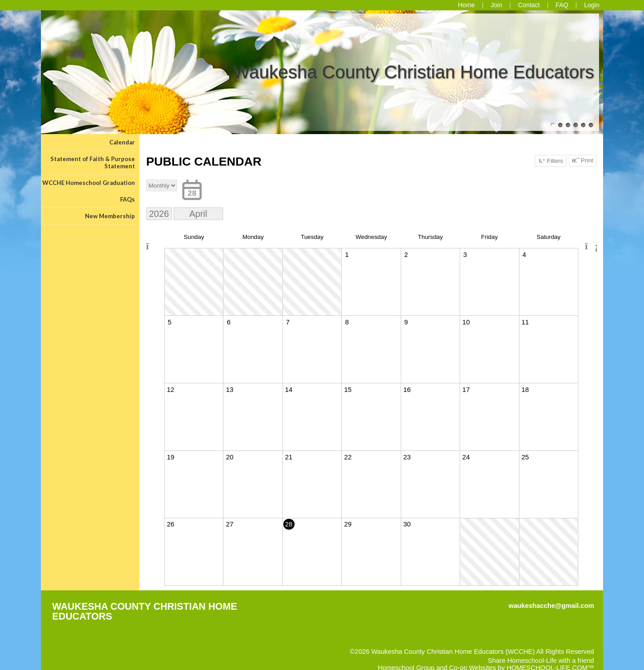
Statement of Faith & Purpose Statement (93, 162)
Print (583, 161)
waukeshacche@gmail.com (551, 606)
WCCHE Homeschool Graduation (89, 183)
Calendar (122, 142)
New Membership (110, 216)
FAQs (127, 199)
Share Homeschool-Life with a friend (541, 661)
